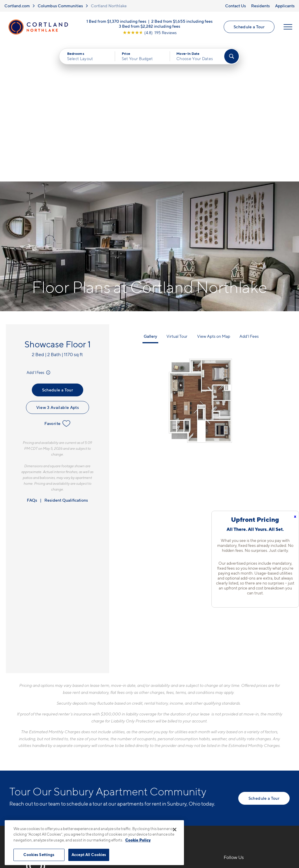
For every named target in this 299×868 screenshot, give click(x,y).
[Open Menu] (288, 27)
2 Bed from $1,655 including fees (182, 21)
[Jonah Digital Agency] (276, 814)
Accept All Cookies (89, 855)
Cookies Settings (39, 855)
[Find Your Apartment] (232, 57)
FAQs (32, 361)
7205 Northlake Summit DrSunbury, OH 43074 (127, 746)
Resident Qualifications (66, 361)
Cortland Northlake (109, 6)
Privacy (122, 817)
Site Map (175, 817)
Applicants (285, 6)
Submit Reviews (148, 817)
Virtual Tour (177, 197)
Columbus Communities (60, 6)
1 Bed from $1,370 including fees (116, 21)
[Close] (175, 829)
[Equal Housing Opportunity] (100, 764)
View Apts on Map (214, 197)
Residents (260, 6)
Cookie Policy (138, 840)
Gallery (150, 197)
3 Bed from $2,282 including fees (149, 26)
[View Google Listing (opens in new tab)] (150, 33)
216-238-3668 (113, 732)
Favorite (57, 285)
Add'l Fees (39, 234)
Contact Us (235, 6)
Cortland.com (17, 6)
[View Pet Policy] (146, 764)
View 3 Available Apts (58, 268)
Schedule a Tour (249, 27)
